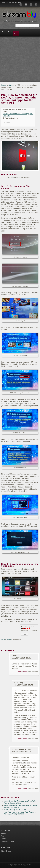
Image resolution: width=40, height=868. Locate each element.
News (10, 32)
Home (4, 32)
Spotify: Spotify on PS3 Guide (15, 810)
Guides (16, 34)
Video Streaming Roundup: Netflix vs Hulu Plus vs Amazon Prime (20, 802)
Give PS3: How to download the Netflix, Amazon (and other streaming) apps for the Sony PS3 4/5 (28, 629)
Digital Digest (6, 851)
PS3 (9, 116)
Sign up (20, 2)
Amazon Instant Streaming (19, 114)
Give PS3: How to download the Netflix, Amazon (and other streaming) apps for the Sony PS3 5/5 (29, 629)
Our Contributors (7, 841)
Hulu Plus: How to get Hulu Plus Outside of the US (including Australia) (20, 813)
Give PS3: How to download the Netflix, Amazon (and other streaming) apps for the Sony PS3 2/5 (24, 629)
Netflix (5, 114)
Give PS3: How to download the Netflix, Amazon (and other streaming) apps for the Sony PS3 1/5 (22, 629)
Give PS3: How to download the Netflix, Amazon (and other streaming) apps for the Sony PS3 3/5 (26, 629)
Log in (3, 640)
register (9, 640)
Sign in (14, 2)
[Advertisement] (20, 60)
